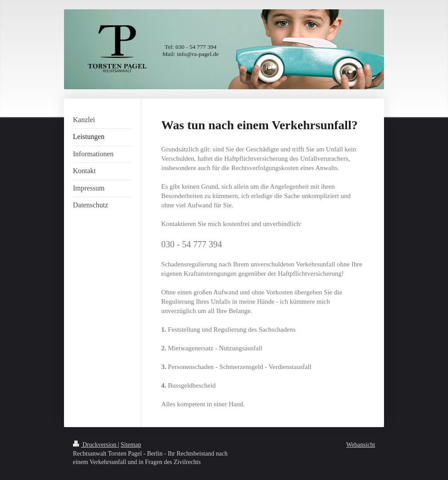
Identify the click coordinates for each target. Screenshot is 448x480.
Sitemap (131, 445)
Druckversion (95, 445)
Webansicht (361, 445)
